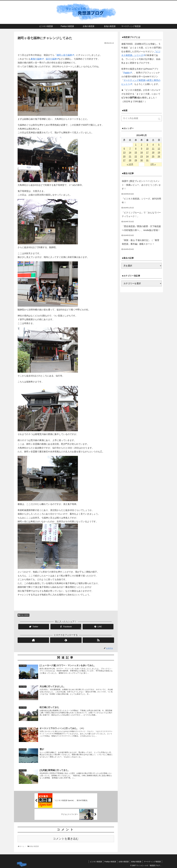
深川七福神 (52, 59)
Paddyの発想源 (110, 862)
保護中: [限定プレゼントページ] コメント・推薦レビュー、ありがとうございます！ (141, 185)
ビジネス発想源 (96, 862)
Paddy (128, 73)
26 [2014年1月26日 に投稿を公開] (159, 156)
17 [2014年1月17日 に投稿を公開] (147, 152)
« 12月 (130, 164)
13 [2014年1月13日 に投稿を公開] (124, 152)
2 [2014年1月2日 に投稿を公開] (142, 145)
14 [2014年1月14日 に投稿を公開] (130, 152)
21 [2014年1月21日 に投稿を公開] (130, 156)
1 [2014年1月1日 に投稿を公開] (136, 145)
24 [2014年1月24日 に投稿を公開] (147, 156)
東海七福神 (37, 59)
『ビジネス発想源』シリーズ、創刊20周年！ (141, 201)
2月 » (153, 164)
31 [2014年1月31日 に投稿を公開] (147, 160)
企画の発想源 (124, 862)
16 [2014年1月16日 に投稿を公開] (142, 152)
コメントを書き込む (66, 839)
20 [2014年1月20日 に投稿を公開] (124, 156)
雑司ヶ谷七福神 (65, 55)
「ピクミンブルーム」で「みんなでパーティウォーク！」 (141, 215)
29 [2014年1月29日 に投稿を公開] (136, 160)
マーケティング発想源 (152, 862)
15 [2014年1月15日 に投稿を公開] (136, 152)
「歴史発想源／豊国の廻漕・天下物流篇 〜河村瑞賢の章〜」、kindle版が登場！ (141, 228)
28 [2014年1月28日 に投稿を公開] (130, 160)
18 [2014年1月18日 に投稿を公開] (153, 152)
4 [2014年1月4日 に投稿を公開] (153, 145)
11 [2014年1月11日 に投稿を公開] (153, 149)
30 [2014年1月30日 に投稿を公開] (142, 160)
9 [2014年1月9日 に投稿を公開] (142, 149)
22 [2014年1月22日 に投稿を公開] (136, 156)
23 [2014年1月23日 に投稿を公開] (142, 156)
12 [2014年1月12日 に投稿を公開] (159, 149)
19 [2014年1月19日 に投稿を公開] (159, 152)
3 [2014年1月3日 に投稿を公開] (147, 145)
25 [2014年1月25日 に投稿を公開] (153, 156)
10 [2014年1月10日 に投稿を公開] (147, 149)
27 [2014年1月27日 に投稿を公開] (124, 160)
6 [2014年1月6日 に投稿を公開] (124, 149)
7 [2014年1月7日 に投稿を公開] (130, 149)
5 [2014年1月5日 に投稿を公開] (159, 145)
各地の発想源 (24, 615)
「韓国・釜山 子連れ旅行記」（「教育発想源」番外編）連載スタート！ (141, 242)
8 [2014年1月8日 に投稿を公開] (136, 149)
